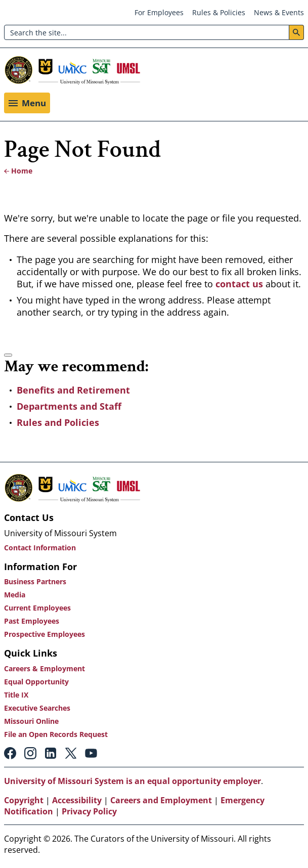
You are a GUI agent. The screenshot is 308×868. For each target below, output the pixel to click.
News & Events (279, 12)
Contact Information (40, 548)
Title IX (16, 695)
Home (22, 171)
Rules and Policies (58, 422)
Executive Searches (37, 708)
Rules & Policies (219, 12)
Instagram (30, 753)
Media (15, 595)
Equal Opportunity (36, 682)
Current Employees (37, 608)
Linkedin (51, 753)
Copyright (24, 800)
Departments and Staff (69, 406)
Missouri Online (31, 721)
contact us (240, 284)
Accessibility (77, 800)
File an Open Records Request (56, 734)
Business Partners (35, 581)
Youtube (91, 753)
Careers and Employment (161, 800)
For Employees (159, 12)
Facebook (10, 753)
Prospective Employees (45, 634)
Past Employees (32, 621)
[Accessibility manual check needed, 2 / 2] (8, 355)
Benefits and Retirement (73, 390)
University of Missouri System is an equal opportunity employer (133, 781)
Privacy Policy (89, 811)
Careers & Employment (45, 668)
